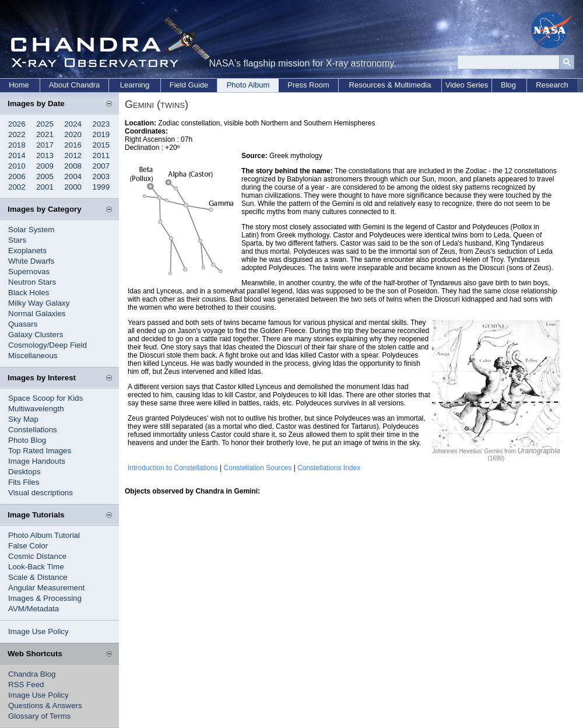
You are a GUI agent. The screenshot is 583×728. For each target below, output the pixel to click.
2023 (101, 124)
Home (19, 85)
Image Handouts (37, 461)
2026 (17, 124)
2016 (73, 145)
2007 (101, 166)
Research (552, 85)
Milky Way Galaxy (39, 303)
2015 (101, 145)
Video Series (467, 85)
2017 (45, 145)
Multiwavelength (36, 409)
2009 (45, 166)
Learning (135, 85)
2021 (45, 134)
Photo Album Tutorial (44, 535)
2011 (101, 155)
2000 (73, 187)
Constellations (33, 430)
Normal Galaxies (37, 314)
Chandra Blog (32, 674)
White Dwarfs (31, 261)
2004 (73, 176)
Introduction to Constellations (173, 468)
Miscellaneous (33, 356)
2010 (17, 166)
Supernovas (29, 272)
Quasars (23, 324)
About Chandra (74, 85)
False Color (28, 546)
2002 (17, 187)
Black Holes (29, 293)
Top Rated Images (40, 451)
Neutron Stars (32, 282)
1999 (101, 187)
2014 (17, 155)
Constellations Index (329, 468)
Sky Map (23, 419)
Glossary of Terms (39, 716)
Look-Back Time (36, 567)
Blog (508, 85)
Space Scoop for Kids (45, 398)
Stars (17, 240)
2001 (45, 187)
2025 (45, 124)
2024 (73, 124)
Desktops (24, 472)
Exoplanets (27, 251)
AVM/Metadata (34, 609)
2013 (45, 155)
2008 (73, 166)
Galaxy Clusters (36, 335)
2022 (17, 134)
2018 (17, 145)
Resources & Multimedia (390, 85)
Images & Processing (45, 598)
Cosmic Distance (37, 556)
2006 (17, 176)
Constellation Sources (258, 468)
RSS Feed (26, 685)
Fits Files (24, 482)
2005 (45, 176)
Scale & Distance (38, 577)
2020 (73, 134)
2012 (73, 155)
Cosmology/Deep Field (48, 345)
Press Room (308, 85)
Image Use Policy (38, 631)
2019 (101, 134)
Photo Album (248, 85)
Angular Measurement (46, 588)
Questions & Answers (45, 706)
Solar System (31, 230)
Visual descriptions (41, 493)
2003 (101, 176)
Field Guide (189, 85)
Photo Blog (27, 440)
